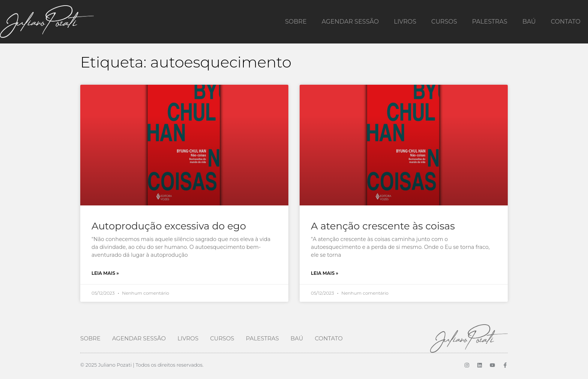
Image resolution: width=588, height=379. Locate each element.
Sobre (296, 22)
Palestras (490, 22)
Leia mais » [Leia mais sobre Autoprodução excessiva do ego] (105, 273)
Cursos (444, 22)
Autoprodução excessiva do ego (169, 226)
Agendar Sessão (350, 22)
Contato (566, 22)
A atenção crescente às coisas (383, 226)
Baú (529, 22)
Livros (405, 22)
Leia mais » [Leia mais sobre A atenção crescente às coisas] (325, 273)
